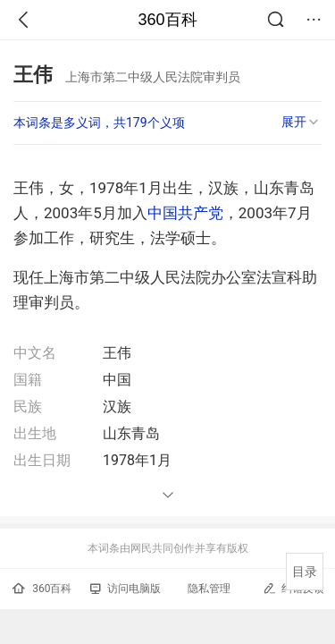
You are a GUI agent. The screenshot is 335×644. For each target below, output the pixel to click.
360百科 (167, 20)
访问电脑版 (126, 589)
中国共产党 (185, 213)
